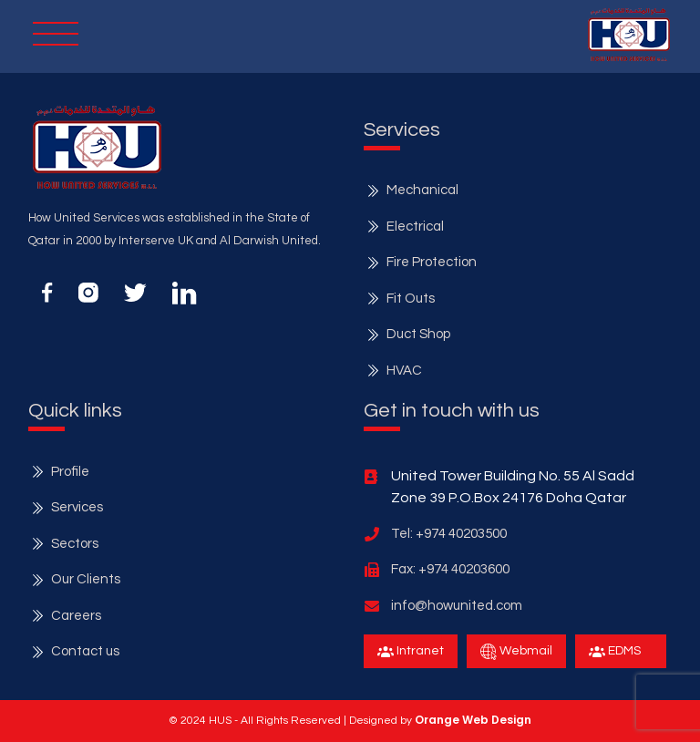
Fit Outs (411, 299)
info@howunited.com (457, 606)
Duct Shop (418, 334)
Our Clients (86, 579)
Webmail (516, 652)
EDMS (615, 651)
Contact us (85, 651)
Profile (70, 472)
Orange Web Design (473, 720)
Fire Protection (432, 262)
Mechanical (422, 190)
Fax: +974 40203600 (450, 569)
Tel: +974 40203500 (449, 534)
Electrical (415, 227)
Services (77, 507)
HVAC (404, 371)
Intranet (411, 651)
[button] (629, 34)
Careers (76, 616)
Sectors (75, 544)
